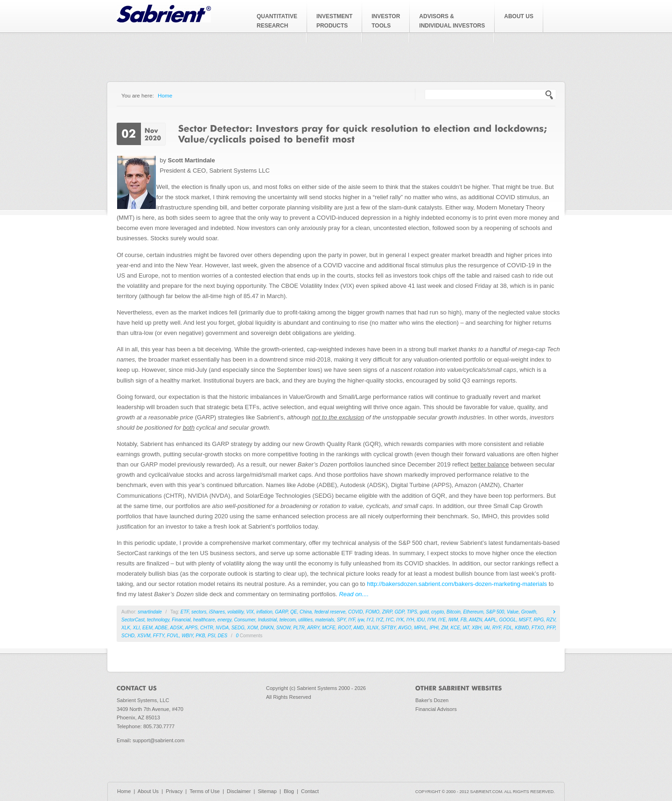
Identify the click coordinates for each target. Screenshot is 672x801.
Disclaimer (239, 791)
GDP (399, 612)
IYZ (380, 620)
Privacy (174, 791)
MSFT (525, 620)
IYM (432, 620)
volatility (235, 612)
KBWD (522, 628)
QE (294, 612)
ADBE (161, 628)
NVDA (222, 628)
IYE (442, 620)
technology (158, 620)
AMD (358, 628)
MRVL (420, 628)
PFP (551, 628)
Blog (289, 791)
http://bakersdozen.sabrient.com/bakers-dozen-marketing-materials (457, 584)
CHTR (207, 628)
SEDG (238, 628)
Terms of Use (205, 791)
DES (223, 636)
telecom (288, 620)
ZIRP (387, 612)
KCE (455, 628)
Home (165, 95)
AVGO (405, 628)
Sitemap (267, 791)
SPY (341, 620)
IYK (400, 620)
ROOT (344, 628)
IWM (453, 620)
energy (224, 620)
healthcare (204, 620)
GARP (281, 612)
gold (424, 612)
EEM (147, 628)
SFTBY (388, 628)
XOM (253, 628)
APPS (192, 628)
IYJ (370, 620)
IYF (351, 620)
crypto (437, 612)
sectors (199, 612)
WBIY (187, 636)
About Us (148, 791)
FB (464, 620)
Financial (181, 620)
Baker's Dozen (432, 700)
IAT (466, 628)
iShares (217, 612)
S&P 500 (495, 612)
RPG (539, 620)
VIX (250, 612)
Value (513, 612)
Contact (310, 791)
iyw (361, 620)
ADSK (176, 628)
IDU (421, 620)
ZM (444, 628)
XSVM (144, 636)
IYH (410, 620)
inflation (264, 612)
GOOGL (507, 620)
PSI (211, 636)
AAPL (490, 620)
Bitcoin (454, 612)
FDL (508, 628)
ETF (185, 612)
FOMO (372, 612)
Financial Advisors (436, 709)
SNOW (283, 628)
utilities (305, 620)
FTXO (538, 628)
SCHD (128, 636)
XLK (126, 628)
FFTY (159, 636)
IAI (487, 628)
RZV (551, 620)
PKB (200, 636)
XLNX (372, 628)
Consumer (245, 620)
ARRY (313, 628)
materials (325, 620)
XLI (136, 628)
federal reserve (330, 612)
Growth (529, 612)
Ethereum (473, 612)
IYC (390, 620)
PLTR (299, 628)
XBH (477, 628)
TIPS (412, 612)
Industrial (268, 620)
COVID (356, 612)
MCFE (329, 628)
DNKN (267, 628)
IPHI (434, 628)
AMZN (476, 620)
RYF (497, 628)
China (306, 612)
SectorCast (133, 620)
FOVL (173, 636)
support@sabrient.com (158, 740)
